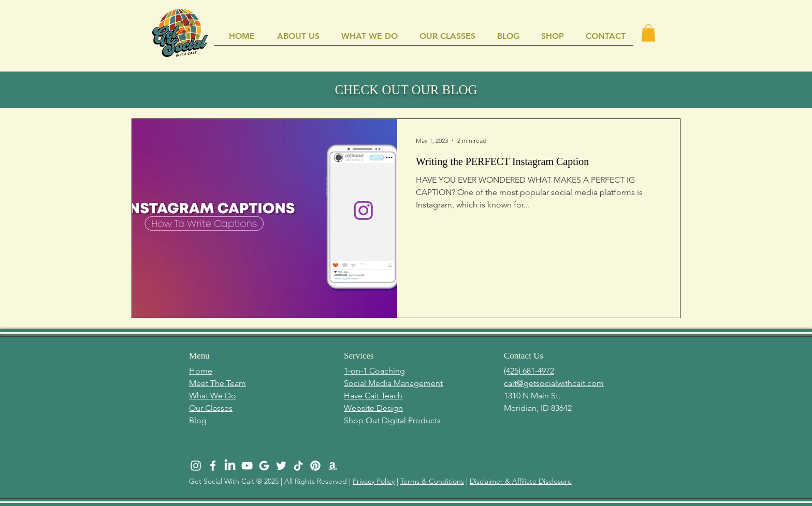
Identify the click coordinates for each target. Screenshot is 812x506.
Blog (198, 420)
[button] (648, 33)
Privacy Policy (374, 481)
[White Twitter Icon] (281, 466)
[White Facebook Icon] (213, 466)
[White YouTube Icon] (247, 466)
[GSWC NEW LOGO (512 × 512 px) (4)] (264, 466)
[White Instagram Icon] (196, 466)
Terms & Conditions (432, 481)
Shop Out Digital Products (392, 420)
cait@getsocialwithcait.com (554, 383)
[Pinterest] (315, 466)
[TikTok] (298, 466)
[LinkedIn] (230, 466)
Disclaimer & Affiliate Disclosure (521, 481)
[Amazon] (332, 466)
